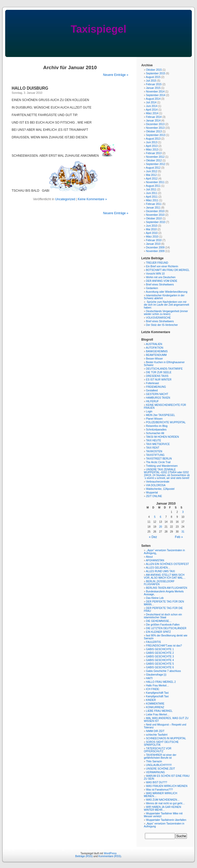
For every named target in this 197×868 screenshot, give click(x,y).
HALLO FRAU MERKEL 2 (161, 682)
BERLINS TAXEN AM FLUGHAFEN (167, 588)
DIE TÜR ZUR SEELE (159, 372)
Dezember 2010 (155, 211)
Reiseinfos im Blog (157, 426)
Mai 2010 (151, 229)
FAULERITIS (153, 642)
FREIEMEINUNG (156, 387)
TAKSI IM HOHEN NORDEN (162, 437)
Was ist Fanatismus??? (159, 790)
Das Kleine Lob (155, 598)
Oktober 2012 (154, 160)
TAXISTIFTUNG (155, 455)
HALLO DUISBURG (30, 88)
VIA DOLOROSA (156, 485)
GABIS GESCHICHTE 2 (160, 653)
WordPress (110, 853)
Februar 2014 (154, 117)
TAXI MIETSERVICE (158, 444)
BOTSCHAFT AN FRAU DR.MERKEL (168, 270)
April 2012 (152, 179)
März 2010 (152, 237)
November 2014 (155, 92)
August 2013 (153, 139)
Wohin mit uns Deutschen (161, 277)
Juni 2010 (152, 226)
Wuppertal (152, 493)
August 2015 (153, 77)
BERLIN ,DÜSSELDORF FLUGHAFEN (159, 583)
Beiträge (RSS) (84, 856)
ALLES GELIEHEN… (158, 568)
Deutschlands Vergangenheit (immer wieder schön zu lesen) (166, 313)
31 (183, 532)
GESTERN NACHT (157, 394)
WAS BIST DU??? (156, 782)
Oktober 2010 (154, 218)
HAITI (149, 678)
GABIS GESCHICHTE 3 (160, 657)
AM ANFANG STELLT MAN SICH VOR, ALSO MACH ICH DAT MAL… (165, 576)
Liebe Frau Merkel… (158, 715)
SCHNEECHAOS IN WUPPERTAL (166, 738)
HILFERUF (152, 401)
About (149, 557)
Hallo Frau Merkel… (157, 686)
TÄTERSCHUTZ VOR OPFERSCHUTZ (158, 750)
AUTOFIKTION (155, 348)
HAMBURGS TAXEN (158, 398)
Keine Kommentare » (92, 199)
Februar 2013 (154, 153)
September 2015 (156, 73)
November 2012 (155, 157)
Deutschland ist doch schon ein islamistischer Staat (163, 616)
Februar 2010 (154, 240)
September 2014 (156, 95)
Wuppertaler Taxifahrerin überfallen (166, 820)
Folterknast (152, 383)
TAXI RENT (153, 448)
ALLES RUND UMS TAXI (160, 571)
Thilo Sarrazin (154, 761)
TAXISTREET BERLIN (159, 459)
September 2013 (156, 135)
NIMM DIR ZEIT (155, 731)
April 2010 (152, 233)
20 (161, 527)
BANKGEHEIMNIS (157, 351)
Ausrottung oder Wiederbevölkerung (167, 292)
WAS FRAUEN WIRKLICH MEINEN (167, 786)
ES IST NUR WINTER (159, 380)
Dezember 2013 (155, 124)
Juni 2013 (152, 142)
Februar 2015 (154, 84)
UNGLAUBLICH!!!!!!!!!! (159, 765)
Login (149, 411)
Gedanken (152, 288)
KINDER (151, 700)
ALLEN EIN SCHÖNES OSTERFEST (167, 564)
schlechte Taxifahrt (157, 735)
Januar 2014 (153, 121)
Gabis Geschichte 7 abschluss (163, 671)
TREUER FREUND (157, 263)
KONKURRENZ (155, 707)
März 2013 (152, 150)
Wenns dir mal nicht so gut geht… (165, 803)
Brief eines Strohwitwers (160, 285)
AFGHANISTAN (155, 560)
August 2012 (153, 168)
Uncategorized (65, 199)
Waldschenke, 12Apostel (160, 489)
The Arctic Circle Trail (158, 462)
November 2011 (155, 182)
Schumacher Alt (155, 433)
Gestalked (152, 390)
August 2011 (153, 186)
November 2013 (155, 128)
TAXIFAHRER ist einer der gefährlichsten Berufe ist (160, 756)
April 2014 (152, 110)
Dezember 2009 (155, 248)
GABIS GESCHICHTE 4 (160, 660)
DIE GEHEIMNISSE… (159, 621)
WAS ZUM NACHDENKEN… (163, 800)
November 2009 (155, 251)
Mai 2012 (151, 175)
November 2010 (155, 215)
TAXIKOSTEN (154, 451)
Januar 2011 (153, 208)
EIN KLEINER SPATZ (158, 632)
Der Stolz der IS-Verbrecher (162, 325)
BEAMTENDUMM (156, 355)
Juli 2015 (151, 81)
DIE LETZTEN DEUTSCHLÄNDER (166, 628)
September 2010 (156, 222)
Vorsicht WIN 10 (155, 274)
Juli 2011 (151, 189)
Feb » (179, 537)
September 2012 (156, 164)
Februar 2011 (154, 204)
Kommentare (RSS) (110, 856)
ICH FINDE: (153, 689)
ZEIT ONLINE (154, 496)
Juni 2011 (152, 193)
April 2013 (152, 146)
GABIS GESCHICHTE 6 (160, 667)
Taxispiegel (99, 29)
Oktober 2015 (154, 70)
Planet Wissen (154, 419)
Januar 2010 (153, 244)
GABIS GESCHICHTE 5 (160, 664)
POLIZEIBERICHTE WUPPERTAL (166, 422)
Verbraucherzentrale (158, 482)
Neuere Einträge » (116, 75)
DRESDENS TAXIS (157, 376)
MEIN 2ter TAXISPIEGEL (160, 415)
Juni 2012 (152, 171)
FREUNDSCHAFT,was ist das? (164, 646)
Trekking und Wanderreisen (162, 466)
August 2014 (153, 99)
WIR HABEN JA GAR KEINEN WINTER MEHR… (162, 808)
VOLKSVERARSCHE (158, 318)
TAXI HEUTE (153, 440)
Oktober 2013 (154, 131)
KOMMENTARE (155, 704)
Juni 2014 (152, 106)
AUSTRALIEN (154, 344)
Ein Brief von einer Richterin (162, 266)
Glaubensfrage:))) (156, 675)
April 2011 (152, 197)
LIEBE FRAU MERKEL (159, 711)
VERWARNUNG (155, 772)
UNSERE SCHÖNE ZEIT (160, 769)
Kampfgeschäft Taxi (157, 693)
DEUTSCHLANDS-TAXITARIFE (164, 369)
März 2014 (152, 113)
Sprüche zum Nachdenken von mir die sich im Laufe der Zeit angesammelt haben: (167, 305)
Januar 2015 (153, 88)
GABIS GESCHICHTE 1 (160, 649)
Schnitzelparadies (156, 430)
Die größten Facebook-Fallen (163, 625)
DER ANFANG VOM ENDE (162, 281)
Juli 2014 (151, 102)
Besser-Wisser (154, 359)
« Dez (153, 537)
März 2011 (152, 200)
